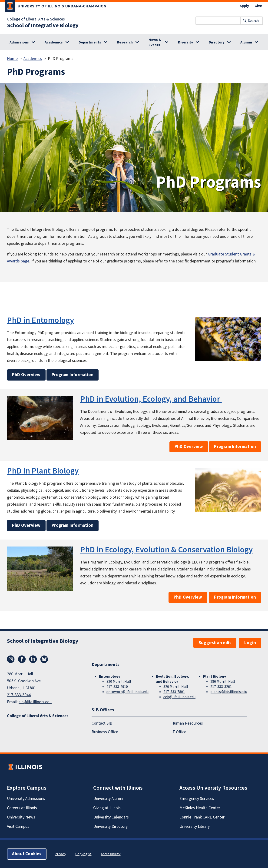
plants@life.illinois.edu (229, 692)
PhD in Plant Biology (43, 471)
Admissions (19, 42)
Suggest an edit (215, 643)
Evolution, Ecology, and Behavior (172, 679)
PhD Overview (26, 375)
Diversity (185, 42)
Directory (217, 42)
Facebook (22, 659)
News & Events (155, 42)
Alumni (246, 42)
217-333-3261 (221, 687)
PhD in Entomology (40, 320)
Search (253, 21)
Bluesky (44, 659)
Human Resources (187, 723)
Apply (244, 6)
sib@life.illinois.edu (35, 702)
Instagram (11, 659)
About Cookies (27, 854)
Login (250, 643)
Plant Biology (214, 676)
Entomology (110, 676)
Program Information (73, 375)
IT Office (179, 732)
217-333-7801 (174, 692)
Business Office (105, 732)
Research (125, 42)
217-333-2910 (117, 687)
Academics (54, 42)
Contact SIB (102, 723)
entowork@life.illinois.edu (127, 692)
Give (258, 6)
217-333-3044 (19, 695)
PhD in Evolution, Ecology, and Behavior (151, 399)
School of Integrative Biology (43, 26)
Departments (90, 42)
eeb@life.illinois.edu (179, 697)
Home (12, 59)
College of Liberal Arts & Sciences (36, 19)
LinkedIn (33, 659)
